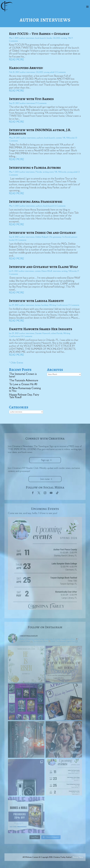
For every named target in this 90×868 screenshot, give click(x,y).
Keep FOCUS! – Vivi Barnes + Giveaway (39, 34)
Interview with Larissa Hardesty (36, 301)
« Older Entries (16, 363)
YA (69, 38)
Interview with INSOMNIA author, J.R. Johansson (40, 132)
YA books (70, 138)
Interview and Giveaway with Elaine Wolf (43, 267)
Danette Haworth (43, 333)
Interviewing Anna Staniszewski (36, 202)
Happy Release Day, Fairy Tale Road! (24, 396)
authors (40, 138)
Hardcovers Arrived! (26, 68)
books (49, 38)
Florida (39, 172)
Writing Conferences (58, 305)
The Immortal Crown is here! (23, 375)
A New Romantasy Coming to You (25, 389)
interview (57, 271)
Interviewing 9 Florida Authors (35, 168)
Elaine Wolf (47, 271)
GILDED (56, 38)
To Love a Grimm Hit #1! (23, 384)
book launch (40, 38)
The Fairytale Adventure (24, 380)
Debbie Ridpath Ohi (44, 237)
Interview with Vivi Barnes (31, 99)
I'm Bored (66, 237)
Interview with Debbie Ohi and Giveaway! (43, 233)
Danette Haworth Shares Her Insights (41, 329)
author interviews (27, 38)
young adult (49, 72)
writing (64, 38)
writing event (48, 172)
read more (17, 59)
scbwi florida (57, 333)
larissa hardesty (42, 305)
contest (59, 138)
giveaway (57, 237)
